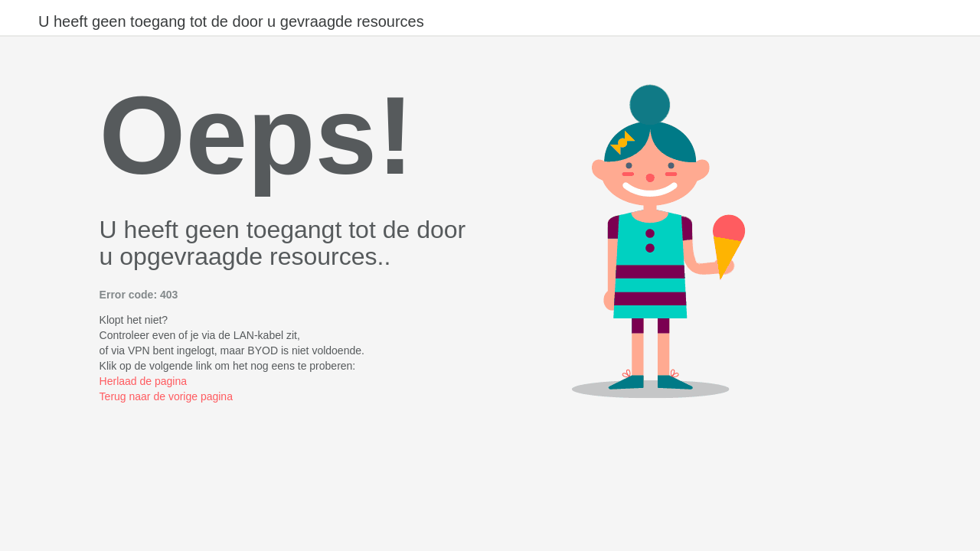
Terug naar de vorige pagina (166, 396)
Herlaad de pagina (143, 381)
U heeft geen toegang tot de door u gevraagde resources (231, 21)
